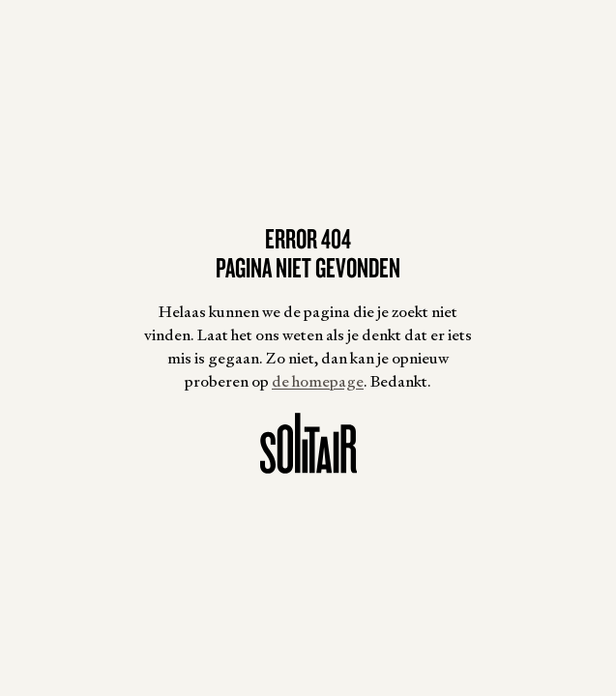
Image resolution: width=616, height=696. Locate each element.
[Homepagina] (308, 443)
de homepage (318, 381)
